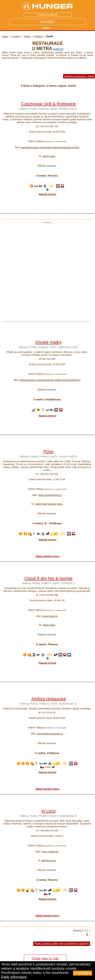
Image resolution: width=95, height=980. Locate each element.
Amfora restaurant (48, 699)
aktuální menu (55, 504)
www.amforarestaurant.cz (50, 734)
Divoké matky (48, 342)
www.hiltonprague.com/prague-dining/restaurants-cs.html (50, 147)
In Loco (48, 811)
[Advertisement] (47, 270)
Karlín (58, 49)
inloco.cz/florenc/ (50, 852)
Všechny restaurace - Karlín (79, 76)
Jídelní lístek (49, 156)
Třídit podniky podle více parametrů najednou (62, 944)
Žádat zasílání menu (47, 556)
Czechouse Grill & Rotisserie (48, 104)
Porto (49, 452)
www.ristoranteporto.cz (50, 495)
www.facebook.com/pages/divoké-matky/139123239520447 (50, 380)
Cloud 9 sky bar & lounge (48, 578)
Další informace (14, 977)
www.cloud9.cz (50, 616)
